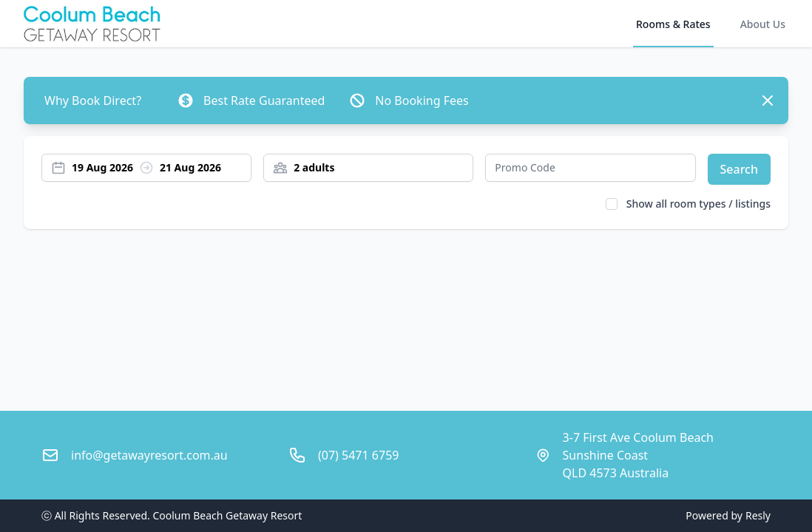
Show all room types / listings (698, 204)
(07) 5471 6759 (358, 455)
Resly (758, 515)
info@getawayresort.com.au (149, 455)
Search (739, 169)
